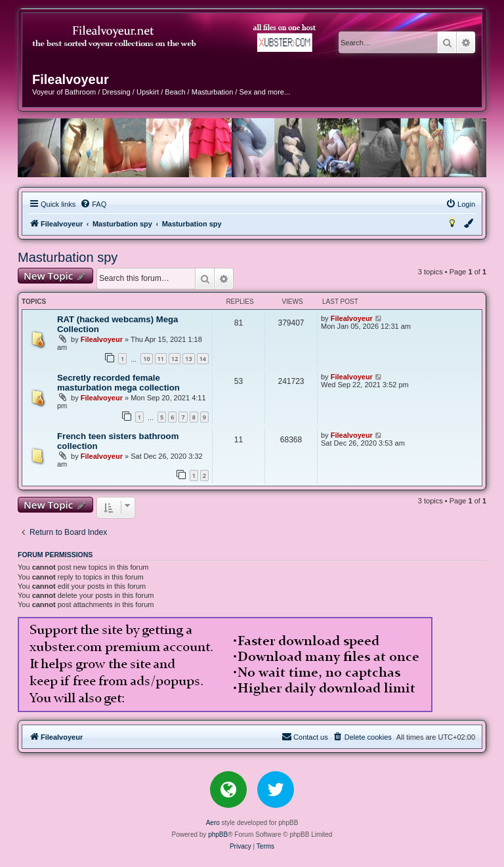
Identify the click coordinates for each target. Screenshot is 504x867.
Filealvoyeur (102, 339)
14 (203, 359)
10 (146, 359)
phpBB (218, 835)
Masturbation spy (68, 257)
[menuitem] (93, 204)
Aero (213, 823)
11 (161, 359)
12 (175, 359)
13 (188, 359)
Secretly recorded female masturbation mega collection (118, 383)
